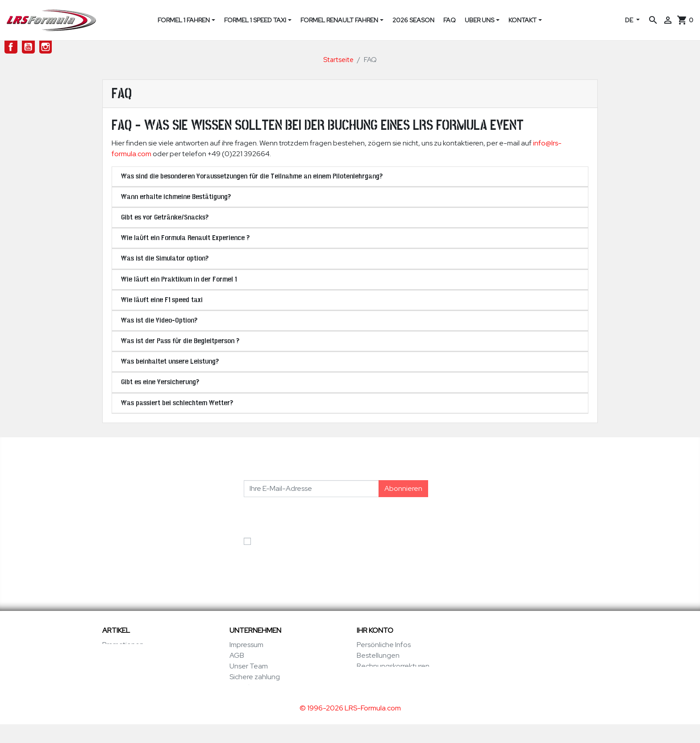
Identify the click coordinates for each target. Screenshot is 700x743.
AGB (237, 655)
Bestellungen (378, 655)
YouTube (28, 47)
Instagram (46, 47)
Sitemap (243, 698)
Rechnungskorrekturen (393, 666)
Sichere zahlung (255, 677)
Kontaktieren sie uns (261, 687)
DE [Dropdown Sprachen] (630, 20)
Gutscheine (375, 687)
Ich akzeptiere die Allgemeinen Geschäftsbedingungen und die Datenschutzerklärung (306, 552)
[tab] (350, 177)
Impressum (246, 645)
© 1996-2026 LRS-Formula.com (350, 727)
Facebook (11, 47)
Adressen (372, 677)
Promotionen (123, 645)
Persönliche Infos (384, 645)
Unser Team (249, 666)
